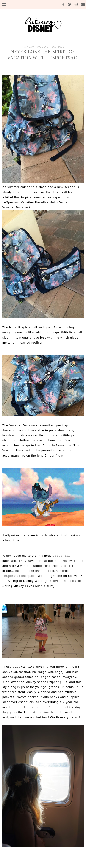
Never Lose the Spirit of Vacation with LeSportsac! (43, 54)
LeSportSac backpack (19, 576)
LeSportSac (62, 556)
